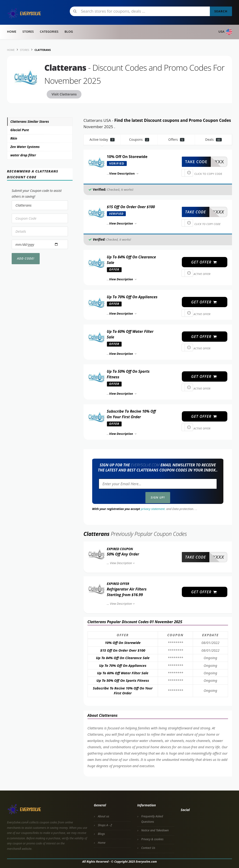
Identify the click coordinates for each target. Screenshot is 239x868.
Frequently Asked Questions (152, 819)
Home (12, 32)
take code (196, 162)
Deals (213, 139)
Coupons (139, 139)
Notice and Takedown (155, 830)
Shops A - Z (105, 825)
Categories (49, 32)
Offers (176, 139)
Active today (102, 139)
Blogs (101, 834)
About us (104, 816)
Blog (69, 32)
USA (225, 32)
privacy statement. (153, 509)
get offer (204, 262)
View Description (123, 563)
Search (221, 11)
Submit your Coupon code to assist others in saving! (37, 193)
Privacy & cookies (152, 839)
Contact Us (148, 848)
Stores (28, 32)
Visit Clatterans (64, 94)
